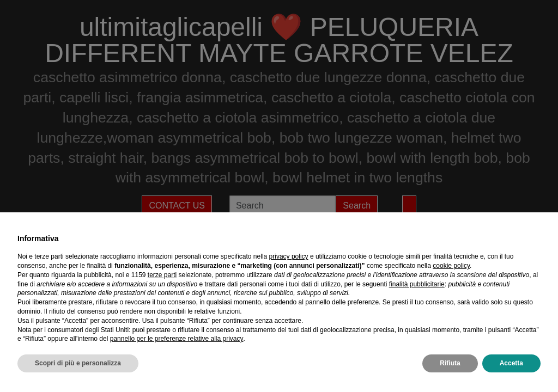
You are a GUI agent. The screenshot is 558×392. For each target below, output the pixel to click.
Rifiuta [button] (450, 363)
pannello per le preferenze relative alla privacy (177, 339)
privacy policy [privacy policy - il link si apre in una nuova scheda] (289, 256)
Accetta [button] (511, 363)
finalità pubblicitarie (417, 284)
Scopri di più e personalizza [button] (78, 363)
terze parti (162, 275)
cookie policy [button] (451, 266)
